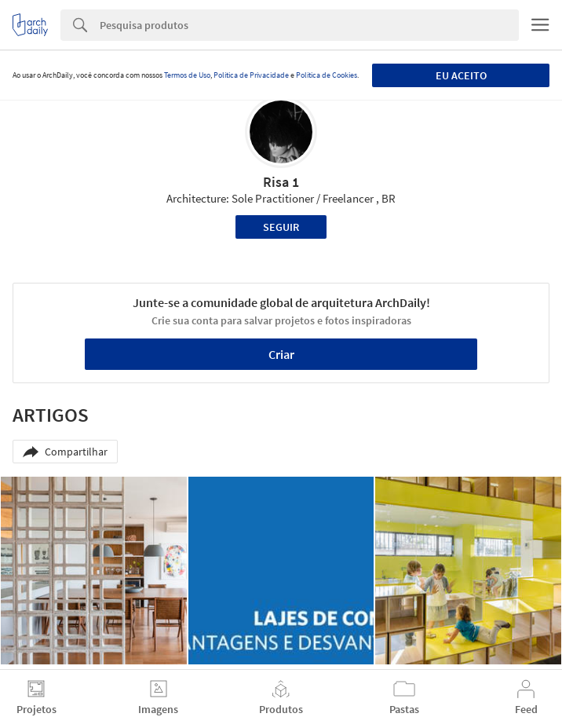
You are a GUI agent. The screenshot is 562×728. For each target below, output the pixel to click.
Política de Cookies (327, 75)
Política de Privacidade (251, 75)
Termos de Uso (187, 75)
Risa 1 (281, 182)
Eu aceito (461, 75)
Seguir (281, 227)
